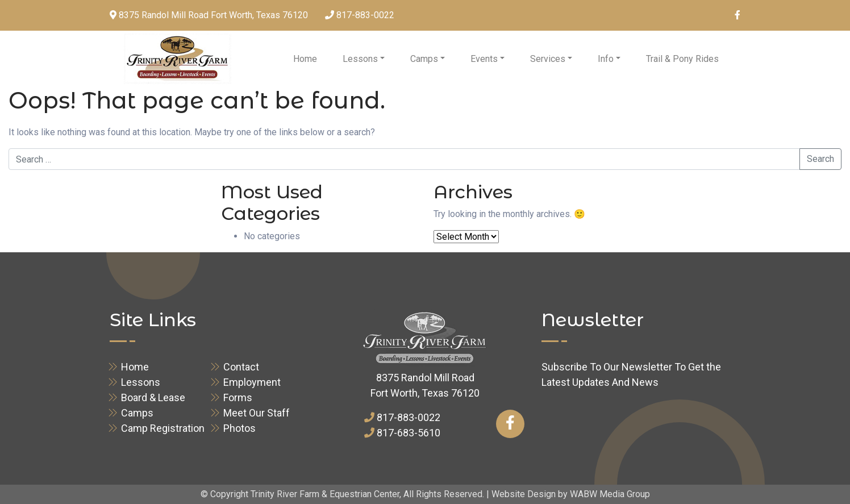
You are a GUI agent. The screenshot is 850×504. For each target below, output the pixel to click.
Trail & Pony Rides (682, 59)
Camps (424, 59)
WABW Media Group (610, 494)
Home (305, 59)
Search (820, 159)
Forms (238, 397)
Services (548, 59)
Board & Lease (153, 397)
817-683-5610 (409, 433)
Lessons (360, 59)
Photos (239, 428)
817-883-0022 (365, 15)
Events (484, 59)
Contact (241, 367)
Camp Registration (163, 428)
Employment (252, 382)
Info (606, 59)
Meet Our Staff (257, 413)
